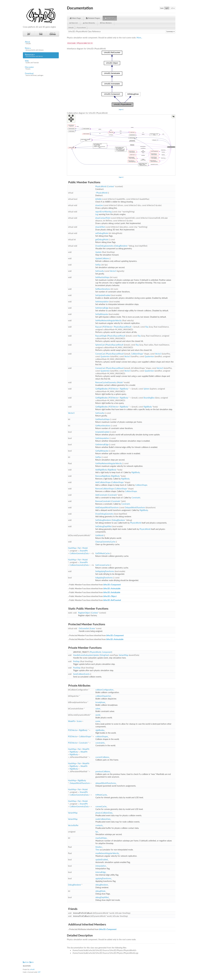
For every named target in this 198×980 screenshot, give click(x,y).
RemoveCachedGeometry (106, 382)
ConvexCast (100, 354)
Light (167, 8)
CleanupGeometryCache (105, 542)
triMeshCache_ (102, 795)
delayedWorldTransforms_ (106, 783)
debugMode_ (101, 891)
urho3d (32, 969)
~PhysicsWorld (101, 193)
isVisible (98, 199)
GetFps (98, 457)
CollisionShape (137, 354)
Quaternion (105, 356)
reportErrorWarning (103, 212)
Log (97, 214)
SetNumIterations (103, 289)
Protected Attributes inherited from (92, 929)
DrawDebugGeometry (104, 246)
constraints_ (100, 743)
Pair (79, 548)
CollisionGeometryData (79, 553)
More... (139, 38)
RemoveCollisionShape (105, 489)
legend (121, 109)
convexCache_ (101, 806)
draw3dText (100, 227)
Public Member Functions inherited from (94, 585)
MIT (39, 972)
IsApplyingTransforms (104, 578)
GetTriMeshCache (102, 553)
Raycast (99, 327)
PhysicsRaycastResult (123, 327)
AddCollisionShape (103, 482)
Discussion (41, 68)
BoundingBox (149, 398)
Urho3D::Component (112, 585)
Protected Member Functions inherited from (96, 635)
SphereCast (100, 345)
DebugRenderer (121, 246)
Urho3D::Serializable (112, 592)
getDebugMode (102, 240)
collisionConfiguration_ (105, 690)
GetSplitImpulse (102, 451)
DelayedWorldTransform (135, 507)
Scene (92, 628)
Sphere (146, 389)
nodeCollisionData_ (103, 819)
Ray (147, 327)
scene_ (98, 721)
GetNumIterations (103, 426)
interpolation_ (101, 866)
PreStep (76, 661)
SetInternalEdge (102, 308)
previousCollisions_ (103, 771)
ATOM (26, 962)
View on (53, 34)
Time (97, 850)
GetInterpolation (102, 438)
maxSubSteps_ (101, 838)
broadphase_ (101, 702)
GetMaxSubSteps (102, 419)
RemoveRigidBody (103, 476)
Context (111, 186)
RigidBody (124, 389)
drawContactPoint (103, 218)
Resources (41, 55)
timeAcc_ (99, 847)
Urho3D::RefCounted (112, 600)
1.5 (173, 8)
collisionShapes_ (102, 736)
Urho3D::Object (110, 596)
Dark (162, 8)
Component (107, 652)
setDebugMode (102, 233)
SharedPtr (84, 551)
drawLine (99, 205)
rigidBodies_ (100, 730)
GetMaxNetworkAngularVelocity (109, 463)
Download (41, 74)
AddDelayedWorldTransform (107, 507)
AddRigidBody (101, 470)
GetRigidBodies (102, 389)
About (41, 43)
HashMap (72, 548)
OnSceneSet (84, 628)
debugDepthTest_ (102, 897)
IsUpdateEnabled (102, 432)
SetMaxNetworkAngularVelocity (108, 320)
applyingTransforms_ (104, 878)
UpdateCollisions (102, 258)
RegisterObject (84, 613)
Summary (170, 31)
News (41, 49)
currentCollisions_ (103, 757)
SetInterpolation (102, 302)
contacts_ (99, 825)
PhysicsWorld (81, 28)
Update (98, 252)
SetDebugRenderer (103, 520)
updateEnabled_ (102, 860)
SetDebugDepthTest (103, 526)
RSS (32, 962)
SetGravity (100, 271)
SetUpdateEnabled (103, 295)
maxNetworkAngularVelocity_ (108, 853)
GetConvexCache (102, 565)
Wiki (41, 62)
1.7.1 (29, 34)
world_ (98, 715)
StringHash (105, 655)
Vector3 (113, 271)
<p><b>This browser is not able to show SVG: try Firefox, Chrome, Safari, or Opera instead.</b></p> (121, 79)
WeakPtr (72, 721)
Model (120, 382)
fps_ (97, 832)
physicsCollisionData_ (104, 813)
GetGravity (100, 413)
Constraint (113, 495)
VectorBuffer (73, 825)
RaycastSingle (101, 336)
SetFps (98, 265)
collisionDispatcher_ (104, 696)
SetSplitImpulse (102, 314)
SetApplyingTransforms (105, 571)
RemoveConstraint (103, 501)
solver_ (98, 709)
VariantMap (123, 655)
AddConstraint (101, 495)
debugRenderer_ (102, 885)
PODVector (108, 327)
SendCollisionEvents (81, 674)
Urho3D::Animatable (112, 588)
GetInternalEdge (102, 444)
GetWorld (99, 535)
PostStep (77, 668)
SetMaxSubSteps (102, 277)
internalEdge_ (101, 872)
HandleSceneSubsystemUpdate (86, 655)
